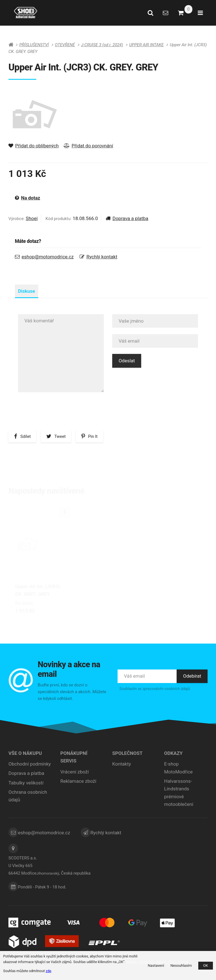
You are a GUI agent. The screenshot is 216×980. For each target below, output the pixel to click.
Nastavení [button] (156, 965)
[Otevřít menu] (200, 13)
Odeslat (127, 367)
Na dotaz (28, 198)
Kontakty (122, 766)
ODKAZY (174, 755)
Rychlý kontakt (102, 257)
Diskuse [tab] (30, 295)
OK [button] (205, 965)
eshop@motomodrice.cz (48, 257)
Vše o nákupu (25, 755)
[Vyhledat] (150, 13)
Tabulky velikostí (26, 784)
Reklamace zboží (78, 783)
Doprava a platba (127, 218)
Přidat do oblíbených (34, 146)
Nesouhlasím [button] (181, 965)
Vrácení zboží (75, 773)
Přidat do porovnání (88, 146)
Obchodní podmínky (30, 766)
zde (48, 971)
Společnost (127, 755)
